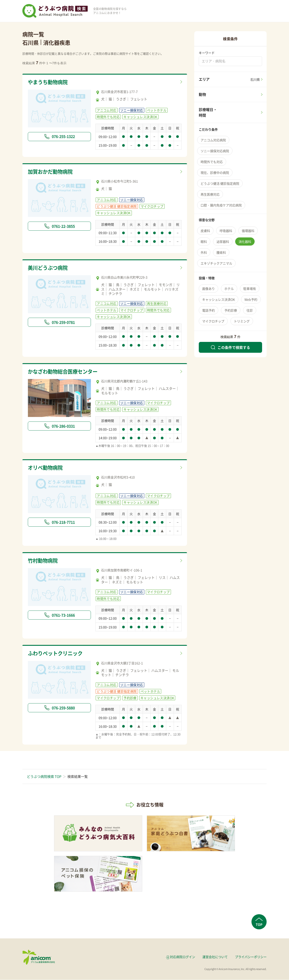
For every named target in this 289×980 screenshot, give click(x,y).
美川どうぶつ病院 (49, 268)
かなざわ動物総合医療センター (64, 372)
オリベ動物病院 (46, 468)
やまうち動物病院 (49, 82)
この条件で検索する (230, 347)
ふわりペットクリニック (56, 653)
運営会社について (215, 957)
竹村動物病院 (43, 561)
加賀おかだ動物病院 (51, 172)
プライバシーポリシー (251, 957)
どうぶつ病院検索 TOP (44, 777)
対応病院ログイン (182, 957)
